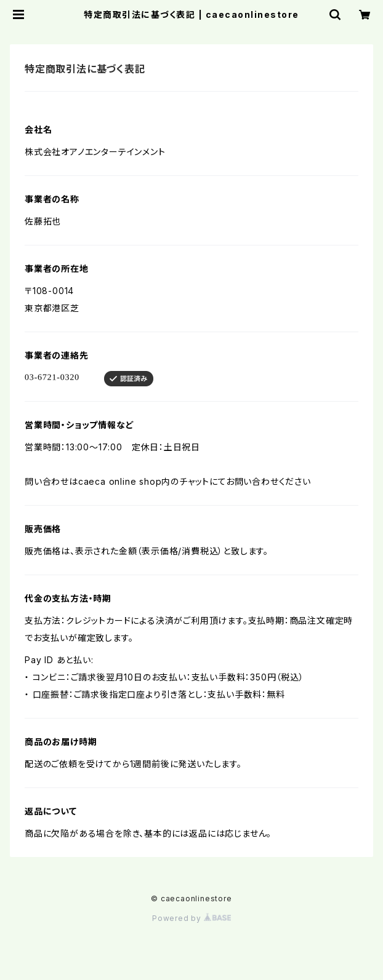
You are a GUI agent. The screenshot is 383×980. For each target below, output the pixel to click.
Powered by (191, 918)
